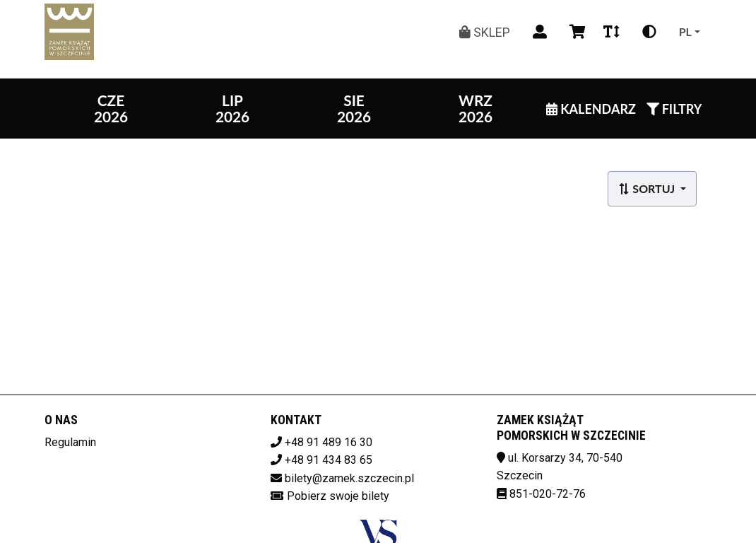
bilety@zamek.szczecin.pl (349, 478)
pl (685, 31)
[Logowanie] (540, 32)
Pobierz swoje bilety (338, 496)
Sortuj (648, 188)
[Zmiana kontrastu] (649, 32)
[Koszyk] (575, 32)
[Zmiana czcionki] (612, 32)
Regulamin (70, 442)
